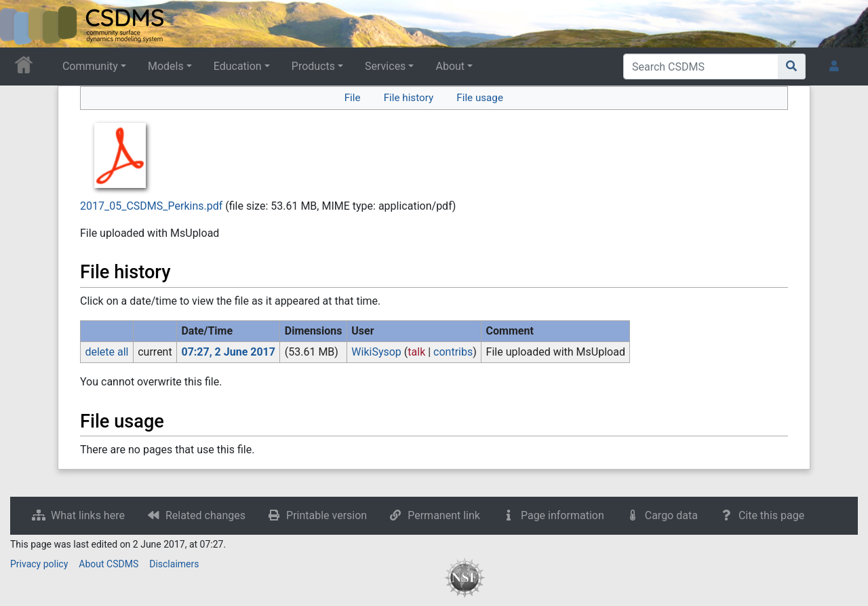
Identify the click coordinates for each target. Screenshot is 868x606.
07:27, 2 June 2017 (228, 352)
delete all (106, 352)
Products (313, 66)
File (353, 98)
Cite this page (771, 515)
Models (166, 66)
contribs (453, 352)
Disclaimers (174, 564)
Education (238, 66)
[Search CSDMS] (701, 67)
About (450, 66)
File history (409, 98)
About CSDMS (108, 564)
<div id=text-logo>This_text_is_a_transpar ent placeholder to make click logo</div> (22, 24)
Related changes (205, 515)
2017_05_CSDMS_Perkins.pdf (151, 206)
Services (385, 66)
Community (90, 66)
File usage (480, 98)
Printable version (327, 515)
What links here (88, 515)
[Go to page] (792, 67)
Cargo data (671, 515)
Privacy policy (39, 564)
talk (416, 352)
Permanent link (444, 515)
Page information (563, 515)
